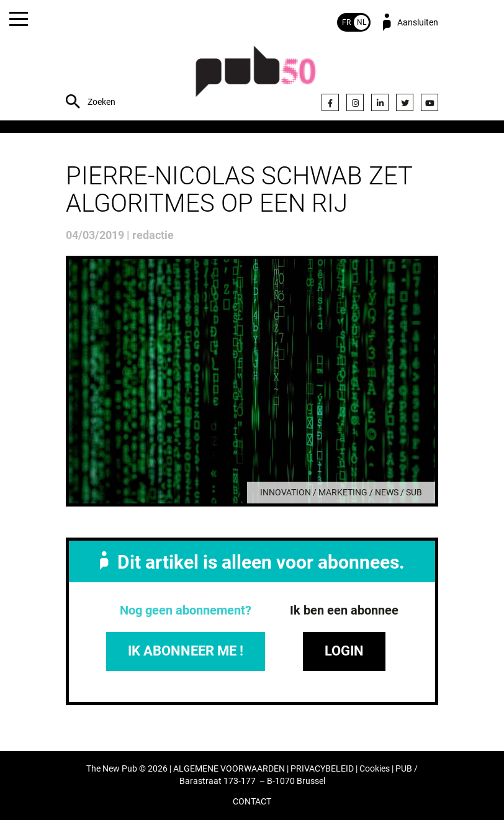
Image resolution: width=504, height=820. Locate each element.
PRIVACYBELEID (322, 769)
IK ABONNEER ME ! (186, 651)
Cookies (375, 769)
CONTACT (252, 802)
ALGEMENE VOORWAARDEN (229, 769)
